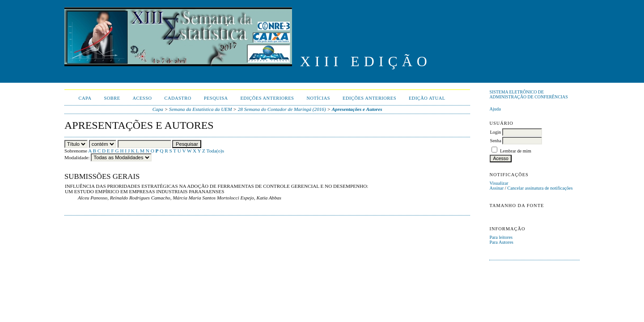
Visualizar (499, 183)
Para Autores (501, 242)
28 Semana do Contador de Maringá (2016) (282, 109)
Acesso (142, 98)
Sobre (112, 98)
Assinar (496, 188)
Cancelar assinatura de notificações (540, 188)
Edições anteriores (267, 98)
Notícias (318, 98)
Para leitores (501, 237)
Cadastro (178, 98)
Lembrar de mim (516, 151)
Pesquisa (216, 98)
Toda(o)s (215, 151)
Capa (85, 98)
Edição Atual (427, 98)
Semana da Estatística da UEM (200, 109)
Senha (495, 141)
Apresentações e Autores (357, 109)
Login (495, 132)
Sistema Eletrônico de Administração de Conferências (528, 94)
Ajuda (495, 109)
